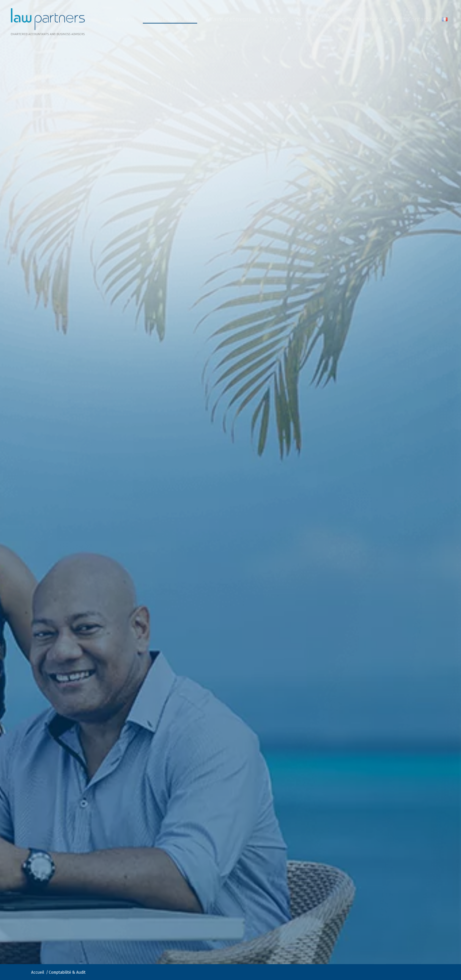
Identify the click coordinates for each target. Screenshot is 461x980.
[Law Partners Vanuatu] (49, 20)
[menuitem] (125, 20)
